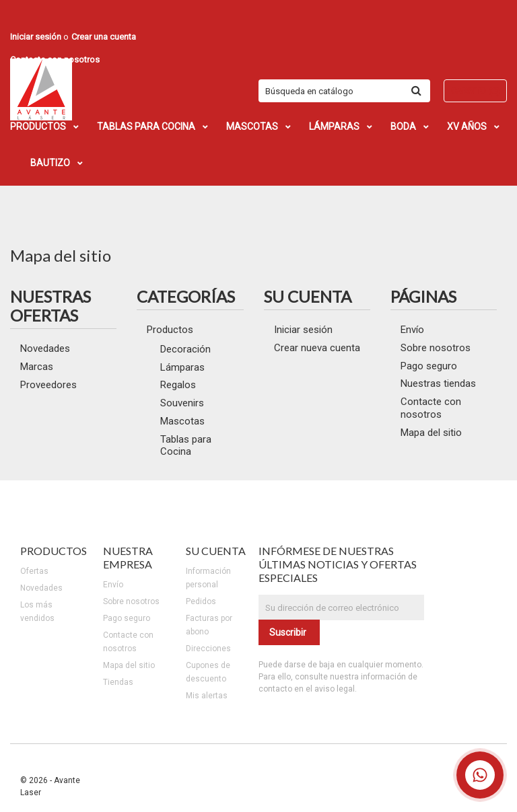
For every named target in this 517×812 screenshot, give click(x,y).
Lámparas (182, 367)
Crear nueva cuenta (317, 348)
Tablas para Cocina (186, 446)
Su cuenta (216, 551)
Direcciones (208, 649)
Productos (170, 330)
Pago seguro (429, 366)
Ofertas (34, 571)
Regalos (178, 385)
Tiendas (118, 682)
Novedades (45, 348)
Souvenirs (182, 403)
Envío (412, 330)
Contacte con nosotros (431, 408)
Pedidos (201, 601)
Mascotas (182, 421)
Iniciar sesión (303, 330)
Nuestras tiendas (438, 383)
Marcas (37, 367)
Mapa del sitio (431, 433)
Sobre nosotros (436, 348)
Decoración (185, 349)
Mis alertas (207, 696)
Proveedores (48, 385)
